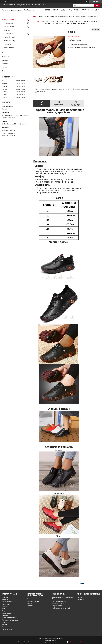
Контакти (83, 10)
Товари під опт (9, 48)
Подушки (5, 611)
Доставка (75, 10)
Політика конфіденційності (76, 642)
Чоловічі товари (9, 27)
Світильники (6, 613)
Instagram (80, 600)
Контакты (6, 57)
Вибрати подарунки (60, 10)
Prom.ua (61, 638)
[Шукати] (97, 5)
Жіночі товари (8, 23)
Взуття (4, 625)
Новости (5, 64)
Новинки (7, 30)
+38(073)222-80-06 (58, 606)
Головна (49, 10)
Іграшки (5, 616)
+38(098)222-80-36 (58, 604)
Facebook (80, 597)
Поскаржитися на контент (59, 642)
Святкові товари (9, 37)
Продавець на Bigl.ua (51, 640)
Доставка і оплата (33, 601)
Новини (91, 10)
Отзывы (5, 60)
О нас (4, 71)
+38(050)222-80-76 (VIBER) (61, 608)
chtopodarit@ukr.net (59, 601)
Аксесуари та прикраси (10, 620)
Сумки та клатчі (7, 602)
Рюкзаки (5, 600)
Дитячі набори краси (9, 618)
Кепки (4, 609)
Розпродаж (8, 44)
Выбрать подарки (9, 20)
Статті (29, 599)
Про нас (30, 606)
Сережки (5, 622)
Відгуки (30, 603)
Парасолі (5, 606)
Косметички (6, 604)
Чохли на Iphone (8, 629)
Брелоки (5, 627)
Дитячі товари (8, 34)
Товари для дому (9, 41)
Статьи (5, 67)
